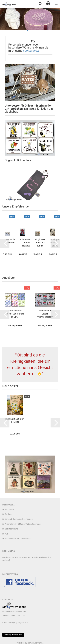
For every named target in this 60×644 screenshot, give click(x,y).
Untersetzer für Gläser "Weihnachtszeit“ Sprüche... (45, 314)
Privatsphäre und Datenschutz (18, 539)
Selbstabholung (11, 529)
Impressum (10, 509)
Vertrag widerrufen (13, 635)
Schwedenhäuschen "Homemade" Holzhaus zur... (30, 243)
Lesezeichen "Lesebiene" (11, 241)
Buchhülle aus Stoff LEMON (15, 420)
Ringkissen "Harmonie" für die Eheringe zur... (40, 243)
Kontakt (8, 514)
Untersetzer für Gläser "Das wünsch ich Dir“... (15, 314)
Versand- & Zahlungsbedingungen (19, 519)
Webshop (21, 643)
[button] (5, 243)
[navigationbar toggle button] (56, 4)
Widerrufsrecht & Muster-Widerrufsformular (23, 524)
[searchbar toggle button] (40, 4)
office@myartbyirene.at (18, 623)
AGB (7, 534)
